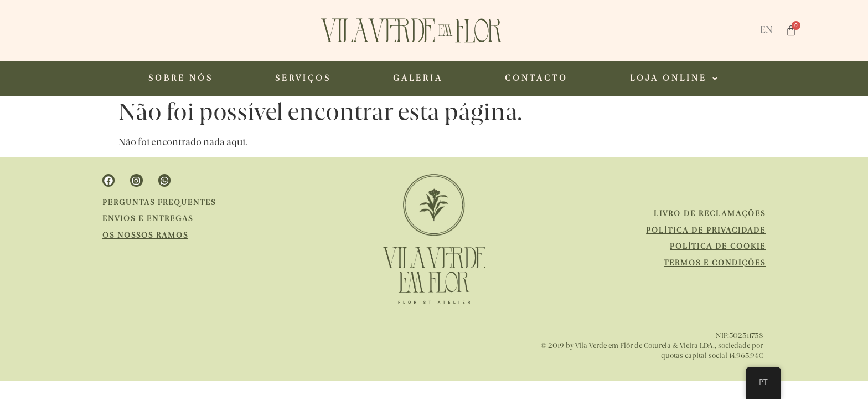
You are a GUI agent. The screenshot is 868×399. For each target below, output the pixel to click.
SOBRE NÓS (181, 79)
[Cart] (791, 30)
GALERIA (418, 79)
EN (766, 30)
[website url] (412, 30)
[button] (675, 79)
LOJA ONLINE (675, 79)
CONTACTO (536, 79)
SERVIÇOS (303, 79)
